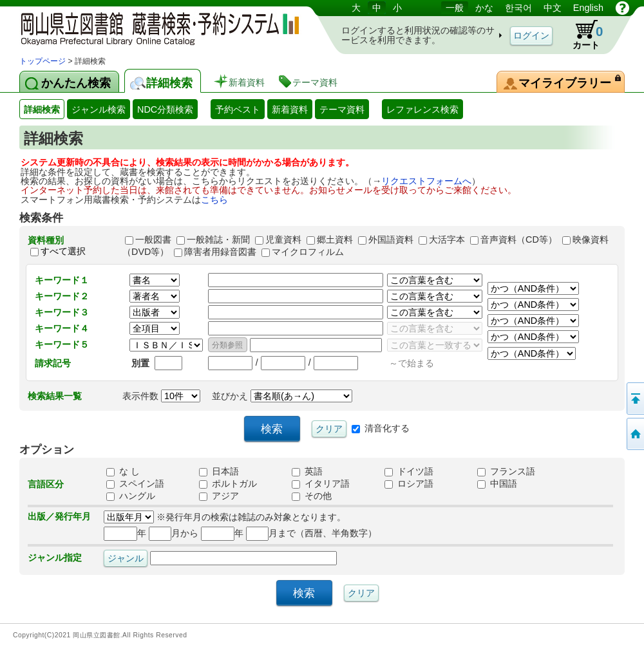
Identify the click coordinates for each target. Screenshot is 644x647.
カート (582, 35)
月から (174, 533)
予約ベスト (238, 109)
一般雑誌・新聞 (218, 239)
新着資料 (290, 109)
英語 (307, 471)
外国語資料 (391, 239)
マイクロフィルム (308, 252)
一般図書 (153, 239)
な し (123, 471)
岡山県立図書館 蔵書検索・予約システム (155, 27)
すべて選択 (63, 252)
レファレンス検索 (422, 109)
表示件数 (161, 396)
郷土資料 (335, 239)
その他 (312, 496)
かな (484, 8)
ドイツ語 (409, 471)
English (588, 8)
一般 (455, 8)
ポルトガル (228, 483)
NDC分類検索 (165, 109)
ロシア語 (409, 483)
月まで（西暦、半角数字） (311, 533)
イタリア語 (321, 483)
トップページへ (634, 434)
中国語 (497, 483)
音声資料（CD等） (519, 239)
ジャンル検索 (99, 109)
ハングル (131, 496)
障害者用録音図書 (220, 252)
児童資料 (283, 239)
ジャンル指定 (55, 558)
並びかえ (282, 396)
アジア (219, 496)
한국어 (518, 8)
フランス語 (506, 471)
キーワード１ (62, 280)
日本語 (219, 471)
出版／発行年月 (59, 516)
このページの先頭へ (634, 399)
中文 (553, 8)
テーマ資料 (342, 109)
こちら (214, 200)
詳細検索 (42, 109)
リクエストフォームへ (426, 181)
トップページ (43, 61)
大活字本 (447, 239)
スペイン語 (135, 483)
